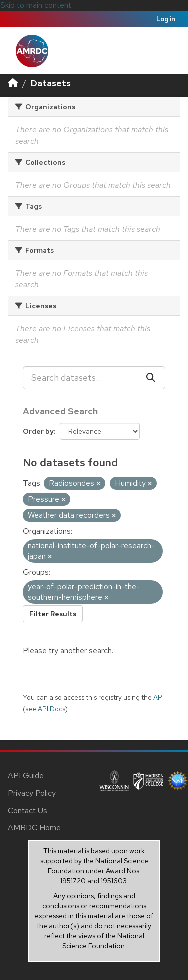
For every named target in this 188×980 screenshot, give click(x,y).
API (159, 697)
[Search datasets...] (80, 378)
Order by (38, 431)
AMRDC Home (34, 828)
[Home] (13, 83)
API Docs (51, 709)
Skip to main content (36, 5)
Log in (166, 19)
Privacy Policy (32, 793)
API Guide (26, 776)
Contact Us (27, 811)
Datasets (51, 83)
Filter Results (53, 614)
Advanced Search (60, 411)
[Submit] (152, 378)
